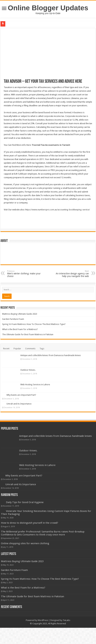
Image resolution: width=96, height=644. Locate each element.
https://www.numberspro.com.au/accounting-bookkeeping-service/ (58, 210)
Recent (6, 349)
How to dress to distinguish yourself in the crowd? (30, 523)
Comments (30, 349)
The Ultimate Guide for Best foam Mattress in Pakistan (28, 334)
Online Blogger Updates (48, 8)
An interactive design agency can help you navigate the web (72, 274)
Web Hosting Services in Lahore (35, 384)
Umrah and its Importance (19, 404)
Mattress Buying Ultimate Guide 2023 (20, 314)
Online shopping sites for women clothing (25, 543)
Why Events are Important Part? (21, 395)
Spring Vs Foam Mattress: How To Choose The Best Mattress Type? (34, 324)
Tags (42, 349)
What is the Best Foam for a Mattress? (20, 329)
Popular (17, 349)
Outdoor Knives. (28, 370)
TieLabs (66, 620)
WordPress (43, 620)
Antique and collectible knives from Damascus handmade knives (51, 355)
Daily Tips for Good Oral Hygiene (25, 502)
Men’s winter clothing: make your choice (24, 274)
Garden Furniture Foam (13, 319)
